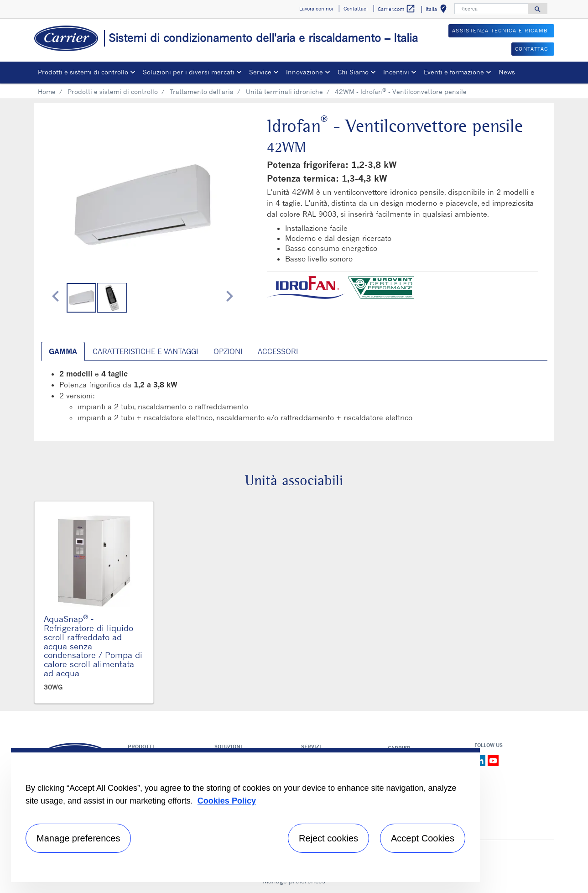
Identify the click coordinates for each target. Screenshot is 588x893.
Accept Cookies (423, 838)
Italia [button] (438, 10)
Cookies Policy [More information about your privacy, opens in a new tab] (227, 801)
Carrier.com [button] (397, 9)
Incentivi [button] (396, 72)
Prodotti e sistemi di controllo (113, 91)
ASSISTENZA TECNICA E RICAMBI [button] (501, 31)
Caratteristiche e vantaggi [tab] (145, 351)
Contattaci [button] (356, 9)
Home (47, 91)
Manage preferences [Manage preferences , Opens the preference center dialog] (78, 838)
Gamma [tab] (63, 351)
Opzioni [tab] (228, 351)
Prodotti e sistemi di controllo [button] (83, 72)
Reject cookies (328, 838)
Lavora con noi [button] (316, 9)
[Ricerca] (491, 9)
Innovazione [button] (304, 72)
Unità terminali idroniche (284, 91)
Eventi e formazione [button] (454, 72)
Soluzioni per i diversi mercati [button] (189, 72)
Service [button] (260, 72)
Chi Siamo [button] (353, 72)
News (507, 72)
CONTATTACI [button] (533, 49)
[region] (245, 815)
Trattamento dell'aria (202, 91)
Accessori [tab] (278, 351)
